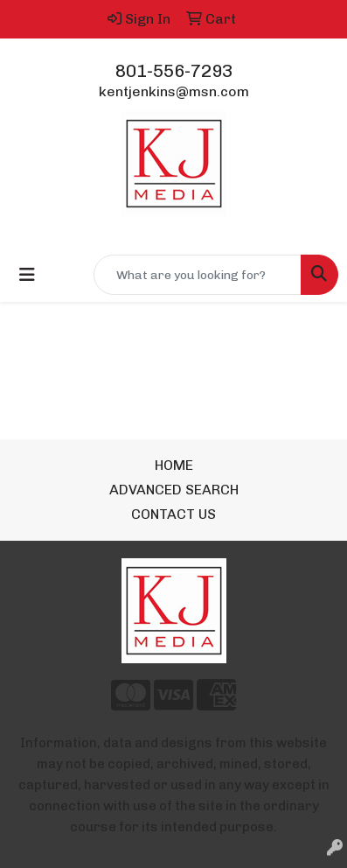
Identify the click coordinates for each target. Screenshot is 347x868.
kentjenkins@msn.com (174, 91)
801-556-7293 (174, 71)
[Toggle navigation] (27, 275)
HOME (174, 465)
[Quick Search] (198, 275)
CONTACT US (173, 514)
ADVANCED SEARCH (174, 490)
